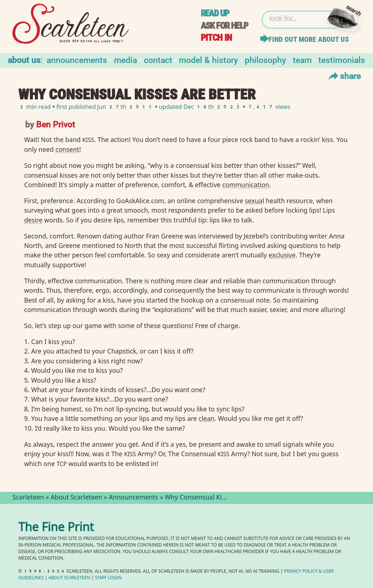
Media (125, 60)
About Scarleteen (76, 498)
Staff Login (108, 578)
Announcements (77, 60)
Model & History (208, 60)
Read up (215, 13)
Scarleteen (28, 498)
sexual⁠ (254, 201)
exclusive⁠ (282, 255)
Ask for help (224, 26)
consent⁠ (67, 149)
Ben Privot (56, 124)
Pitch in (216, 38)
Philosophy (265, 60)
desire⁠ (33, 220)
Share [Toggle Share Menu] (344, 76)
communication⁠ (246, 185)
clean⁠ (207, 418)
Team (302, 60)
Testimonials (342, 60)
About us (24, 60)
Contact (158, 60)
